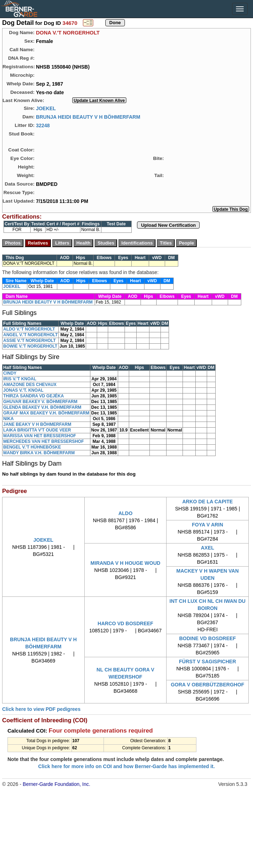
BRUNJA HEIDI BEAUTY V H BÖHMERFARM (88, 117)
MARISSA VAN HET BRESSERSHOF (40, 436)
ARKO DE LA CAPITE (207, 502)
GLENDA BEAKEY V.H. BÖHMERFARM (42, 407)
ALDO (126, 513)
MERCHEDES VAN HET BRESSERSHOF (43, 441)
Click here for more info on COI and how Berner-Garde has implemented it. (126, 766)
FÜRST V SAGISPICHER (207, 661)
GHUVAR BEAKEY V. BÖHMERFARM (40, 402)
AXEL (207, 548)
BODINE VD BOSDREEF (207, 638)
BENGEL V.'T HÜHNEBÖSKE (32, 447)
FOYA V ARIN (207, 525)
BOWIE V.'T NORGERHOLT (30, 346)
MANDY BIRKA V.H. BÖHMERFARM (39, 453)
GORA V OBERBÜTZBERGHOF (207, 685)
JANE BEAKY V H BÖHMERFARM (37, 424)
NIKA (8, 419)
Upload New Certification (168, 225)
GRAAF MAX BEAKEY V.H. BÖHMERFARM (46, 413)
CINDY (10, 373)
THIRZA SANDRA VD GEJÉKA (33, 396)
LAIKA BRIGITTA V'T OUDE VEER (37, 430)
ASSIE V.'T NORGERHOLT (30, 341)
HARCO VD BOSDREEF (125, 623)
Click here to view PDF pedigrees (41, 709)
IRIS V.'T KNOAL (20, 379)
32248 (43, 125)
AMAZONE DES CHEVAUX (30, 385)
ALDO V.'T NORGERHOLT (29, 329)
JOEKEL (46, 108)
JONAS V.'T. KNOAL (23, 390)
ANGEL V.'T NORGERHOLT (30, 335)
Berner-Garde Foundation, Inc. (57, 784)
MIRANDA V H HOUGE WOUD (125, 563)
